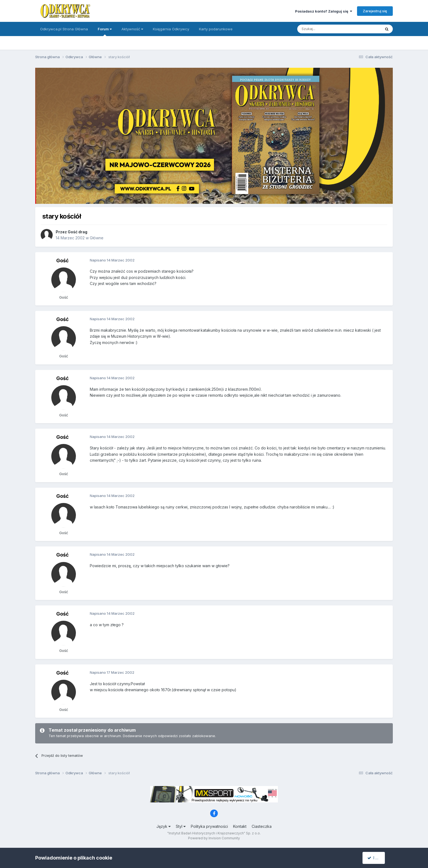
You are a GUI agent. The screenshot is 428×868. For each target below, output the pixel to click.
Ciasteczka (262, 826)
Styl (181, 826)
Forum (105, 31)
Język (164, 826)
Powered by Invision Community (214, 838)
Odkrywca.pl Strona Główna (64, 29)
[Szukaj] (326, 29)
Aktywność (132, 29)
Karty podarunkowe (216, 29)
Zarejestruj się (375, 11)
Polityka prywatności (209, 826)
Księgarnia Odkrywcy (171, 29)
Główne (97, 238)
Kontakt (240, 826)
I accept (377, 858)
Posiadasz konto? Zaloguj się (324, 11)
